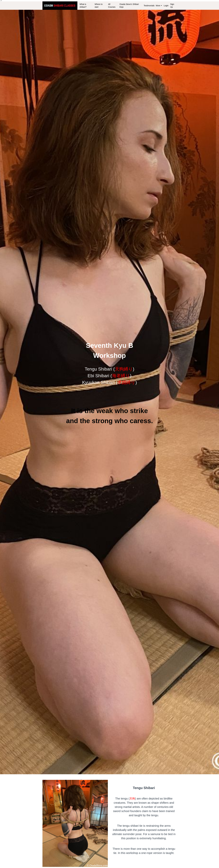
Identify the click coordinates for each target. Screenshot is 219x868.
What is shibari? (83, 6)
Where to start (99, 6)
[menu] (127, 6)
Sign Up (172, 6)
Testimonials (149, 6)
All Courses (112, 6)
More (159, 6)
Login (166, 6)
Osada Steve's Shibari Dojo (129, 6)
